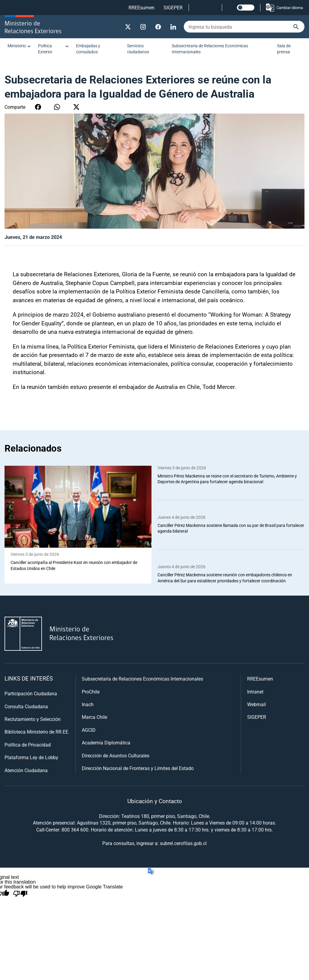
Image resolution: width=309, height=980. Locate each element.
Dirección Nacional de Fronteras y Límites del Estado (138, 768)
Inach (88, 704)
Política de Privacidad (28, 745)
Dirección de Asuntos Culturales (116, 755)
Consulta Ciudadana (26, 706)
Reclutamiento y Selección (33, 719)
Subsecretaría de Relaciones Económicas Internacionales (210, 49)
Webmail (256, 704)
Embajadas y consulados (88, 49)
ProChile (91, 692)
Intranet (255, 692)
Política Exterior (45, 49)
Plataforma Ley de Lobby (31, 758)
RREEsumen (142, 7)
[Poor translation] (20, 894)
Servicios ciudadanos (138, 49)
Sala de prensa (284, 49)
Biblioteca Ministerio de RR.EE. (37, 732)
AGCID (89, 730)
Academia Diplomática (106, 743)
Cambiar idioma (284, 8)
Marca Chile (94, 717)
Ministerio (17, 46)
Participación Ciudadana (31, 694)
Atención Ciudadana (26, 770)
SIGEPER (173, 7)
